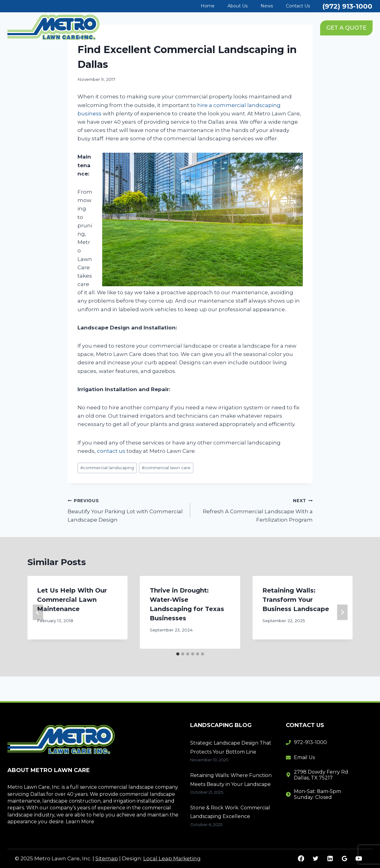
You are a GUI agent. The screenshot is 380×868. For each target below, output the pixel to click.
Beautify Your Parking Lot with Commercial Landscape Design (126, 510)
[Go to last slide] (38, 612)
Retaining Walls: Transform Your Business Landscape (296, 600)
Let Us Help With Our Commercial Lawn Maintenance (72, 600)
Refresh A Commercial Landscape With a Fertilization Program (254, 510)
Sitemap (107, 858)
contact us (111, 451)
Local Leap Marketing (172, 858)
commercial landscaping (107, 468)
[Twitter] (315, 859)
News (267, 6)
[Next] (342, 612)
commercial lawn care (166, 468)
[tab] (178, 654)
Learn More (80, 822)
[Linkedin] (330, 859)
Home (208, 6)
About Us (238, 6)
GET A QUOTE (346, 28)
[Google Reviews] (344, 859)
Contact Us (298, 6)
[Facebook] (301, 859)
